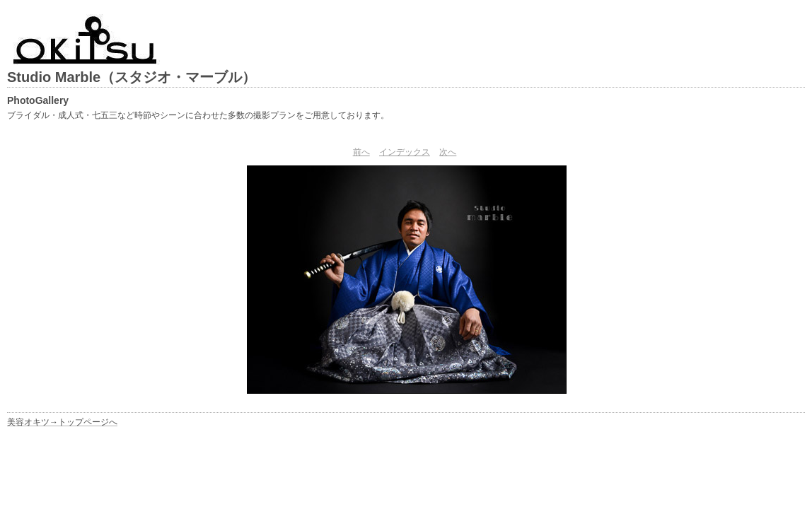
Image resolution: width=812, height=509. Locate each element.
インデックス (405, 152)
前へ (361, 152)
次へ (448, 152)
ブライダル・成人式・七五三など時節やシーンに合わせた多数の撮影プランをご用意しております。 (198, 115)
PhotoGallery (38, 100)
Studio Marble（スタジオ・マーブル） (132, 77)
